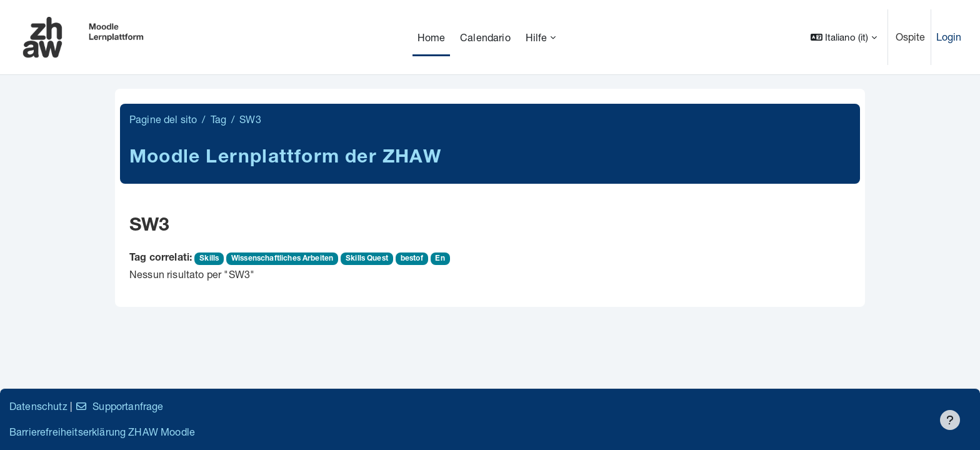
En (440, 259)
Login (949, 37)
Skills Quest (367, 259)
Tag (218, 119)
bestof (412, 259)
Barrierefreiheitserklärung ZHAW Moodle (102, 432)
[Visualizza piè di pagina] (950, 420)
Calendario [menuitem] (485, 37)
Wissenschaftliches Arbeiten (282, 259)
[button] (844, 37)
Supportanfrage (119, 406)
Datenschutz (38, 406)
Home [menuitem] (432, 37)
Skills (209, 259)
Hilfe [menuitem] (537, 37)
